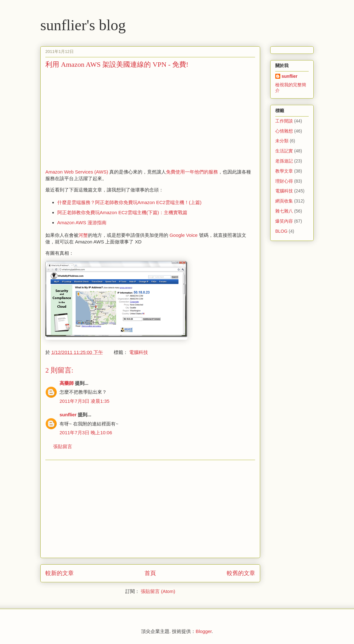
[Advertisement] (98, 118)
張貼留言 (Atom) (158, 591)
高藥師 (67, 383)
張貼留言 (63, 446)
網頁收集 (284, 201)
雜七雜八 (284, 211)
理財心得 (284, 181)
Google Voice (183, 235)
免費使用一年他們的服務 (192, 172)
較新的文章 (60, 573)
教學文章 (284, 171)
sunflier (68, 415)
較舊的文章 (241, 573)
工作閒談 (284, 121)
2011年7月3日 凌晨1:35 (84, 401)
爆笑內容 (284, 221)
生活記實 (284, 151)
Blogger (204, 631)
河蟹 (83, 235)
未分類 (282, 141)
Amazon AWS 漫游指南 (82, 222)
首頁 (150, 573)
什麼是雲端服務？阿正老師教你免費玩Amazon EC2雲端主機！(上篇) (129, 202)
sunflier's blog (83, 25)
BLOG (281, 231)
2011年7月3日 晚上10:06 (86, 433)
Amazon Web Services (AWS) (77, 172)
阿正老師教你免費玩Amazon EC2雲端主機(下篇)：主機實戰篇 (122, 212)
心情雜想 (284, 131)
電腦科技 (139, 352)
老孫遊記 (284, 161)
